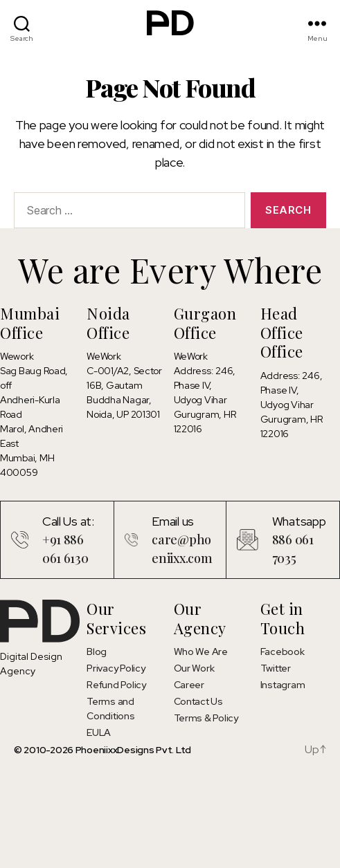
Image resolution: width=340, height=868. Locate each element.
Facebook (283, 652)
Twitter (276, 668)
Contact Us (198, 701)
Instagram (283, 685)
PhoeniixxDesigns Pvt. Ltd (133, 750)
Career (189, 685)
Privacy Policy (116, 668)
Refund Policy (116, 685)
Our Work (194, 668)
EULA (99, 732)
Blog (97, 652)
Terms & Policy (206, 718)
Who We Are (201, 652)
